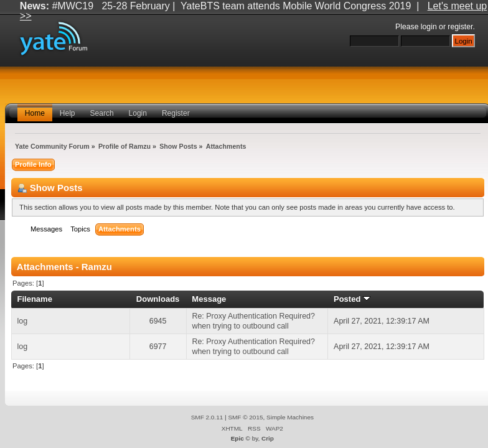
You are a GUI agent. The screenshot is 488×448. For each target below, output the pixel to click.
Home (35, 113)
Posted (352, 299)
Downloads (158, 299)
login (429, 27)
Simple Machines (290, 417)
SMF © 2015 (245, 417)
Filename (35, 299)
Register (176, 113)
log (23, 321)
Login (138, 113)
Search (102, 113)
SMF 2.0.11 (207, 417)
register (460, 27)
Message (209, 299)
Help (68, 113)
